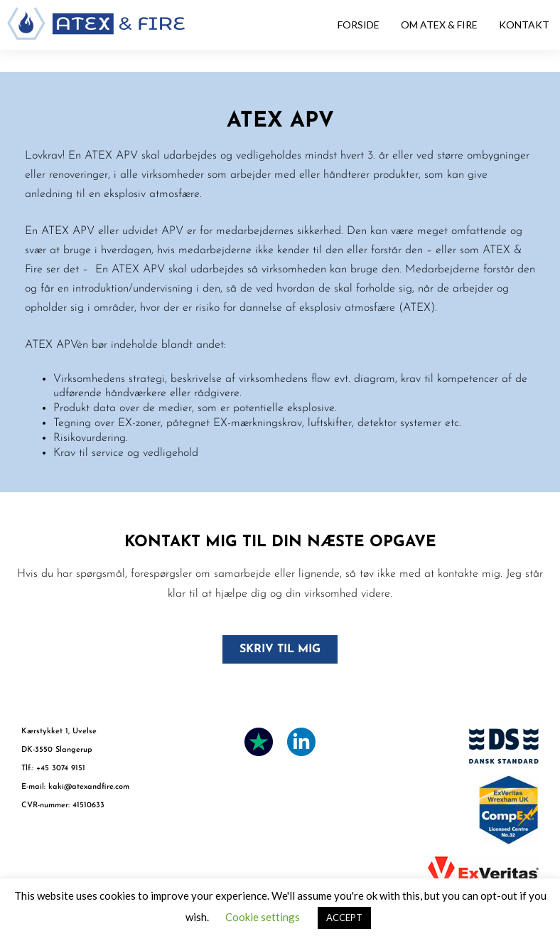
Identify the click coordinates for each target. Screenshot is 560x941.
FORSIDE (359, 25)
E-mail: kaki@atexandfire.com (75, 787)
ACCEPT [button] (344, 918)
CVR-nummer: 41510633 (63, 806)
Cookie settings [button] (263, 917)
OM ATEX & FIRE (439, 25)
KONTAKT (524, 25)
